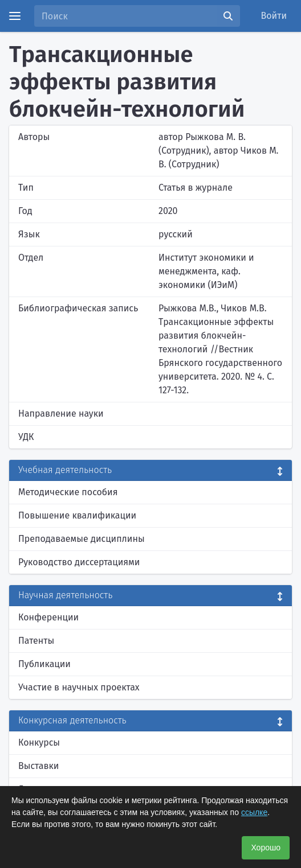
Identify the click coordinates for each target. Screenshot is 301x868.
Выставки (38, 766)
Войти (274, 16)
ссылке (254, 812)
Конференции (48, 617)
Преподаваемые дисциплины (82, 539)
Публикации (44, 664)
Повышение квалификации (77, 515)
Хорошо (266, 848)
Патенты (36, 641)
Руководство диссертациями (79, 562)
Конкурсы (39, 742)
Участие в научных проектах (79, 687)
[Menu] (15, 16)
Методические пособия (68, 492)
